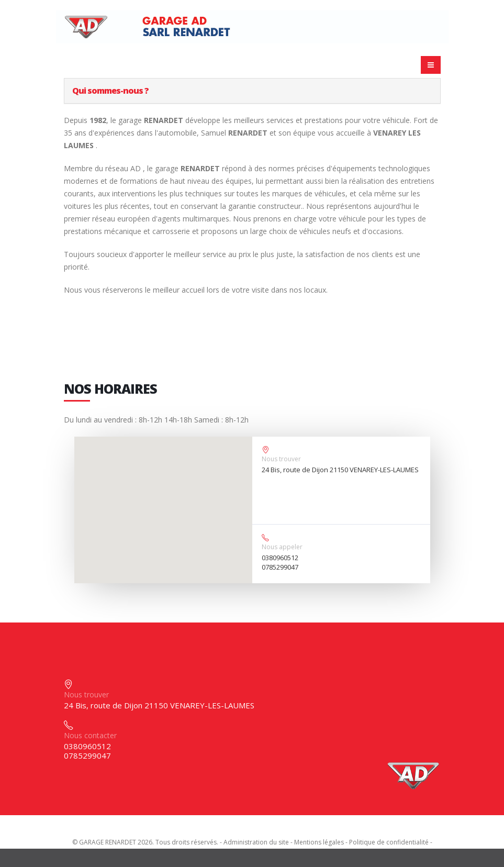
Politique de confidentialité (389, 842)
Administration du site (256, 842)
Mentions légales (319, 842)
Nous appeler (282, 547)
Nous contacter (90, 735)
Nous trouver (281, 459)
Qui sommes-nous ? (110, 91)
